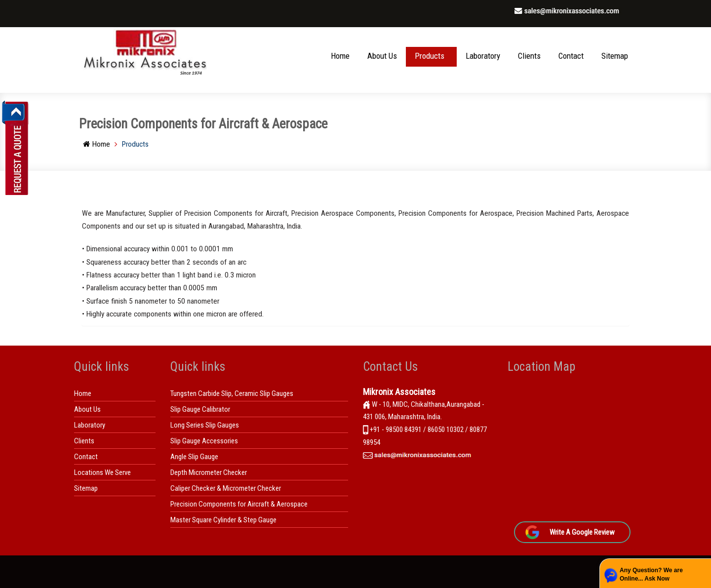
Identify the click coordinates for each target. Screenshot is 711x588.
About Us (382, 56)
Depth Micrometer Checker (209, 472)
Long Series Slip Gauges (205, 425)
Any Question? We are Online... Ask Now (651, 574)
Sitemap (615, 56)
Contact (571, 56)
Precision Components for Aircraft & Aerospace (239, 504)
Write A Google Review (582, 532)
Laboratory (483, 56)
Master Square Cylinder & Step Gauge (223, 520)
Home (340, 56)
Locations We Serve (102, 472)
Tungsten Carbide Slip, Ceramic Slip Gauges (232, 393)
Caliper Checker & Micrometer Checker (226, 488)
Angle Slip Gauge (194, 457)
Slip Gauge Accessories (204, 441)
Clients (529, 56)
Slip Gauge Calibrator (200, 409)
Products (430, 56)
